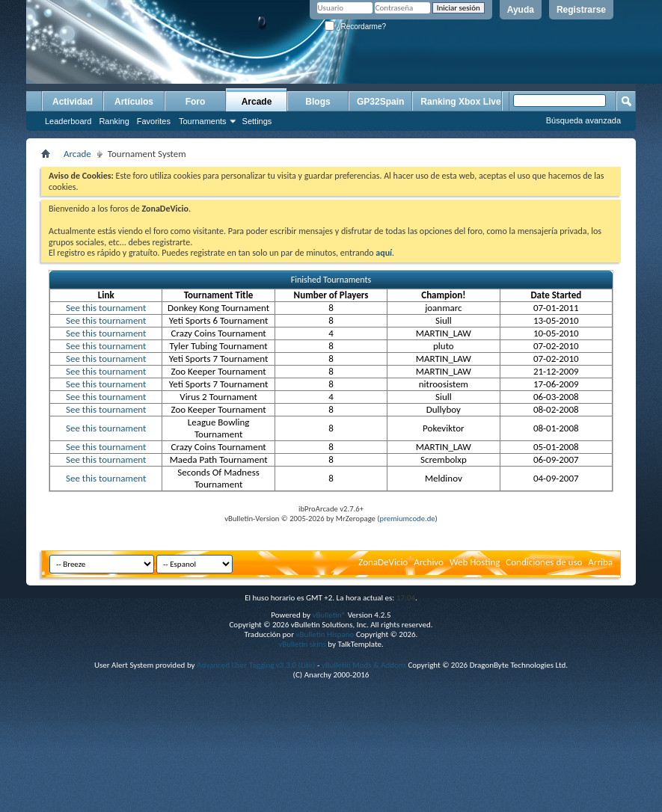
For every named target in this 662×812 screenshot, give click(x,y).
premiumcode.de (408, 519)
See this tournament (106, 308)
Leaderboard (68, 121)
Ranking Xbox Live (460, 102)
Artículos (134, 102)
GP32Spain (380, 102)
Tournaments (203, 121)
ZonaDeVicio (383, 562)
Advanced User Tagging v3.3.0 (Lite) (256, 665)
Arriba (600, 562)
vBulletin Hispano (325, 634)
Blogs (318, 102)
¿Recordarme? (355, 27)
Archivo (429, 562)
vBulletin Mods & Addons (364, 665)
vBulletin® (329, 615)
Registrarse (581, 10)
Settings (257, 121)
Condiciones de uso (544, 562)
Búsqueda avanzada (583, 120)
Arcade (257, 102)
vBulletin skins (302, 644)
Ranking (114, 121)
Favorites (154, 121)
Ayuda (521, 10)
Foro (196, 102)
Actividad (73, 102)
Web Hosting (475, 562)
